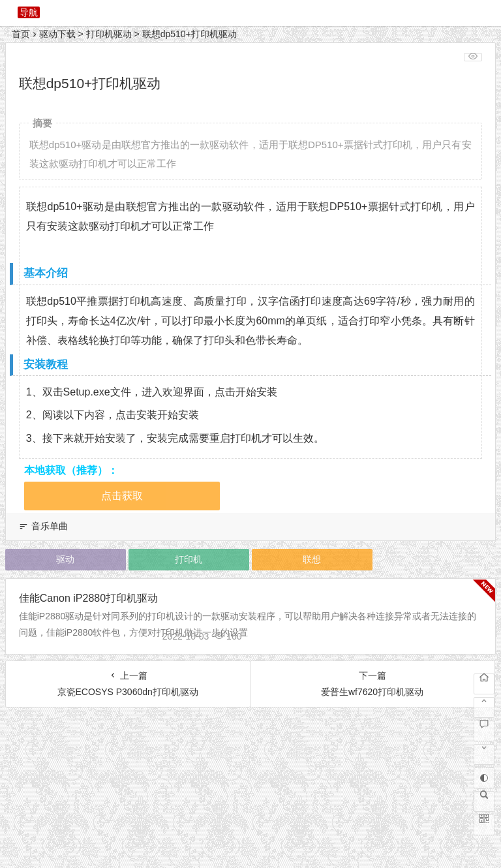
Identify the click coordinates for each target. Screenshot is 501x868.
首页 (21, 34)
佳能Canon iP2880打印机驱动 (88, 598)
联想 (312, 559)
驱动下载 (57, 34)
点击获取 (122, 496)
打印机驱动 (109, 34)
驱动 (65, 559)
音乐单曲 (50, 526)
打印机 (189, 559)
